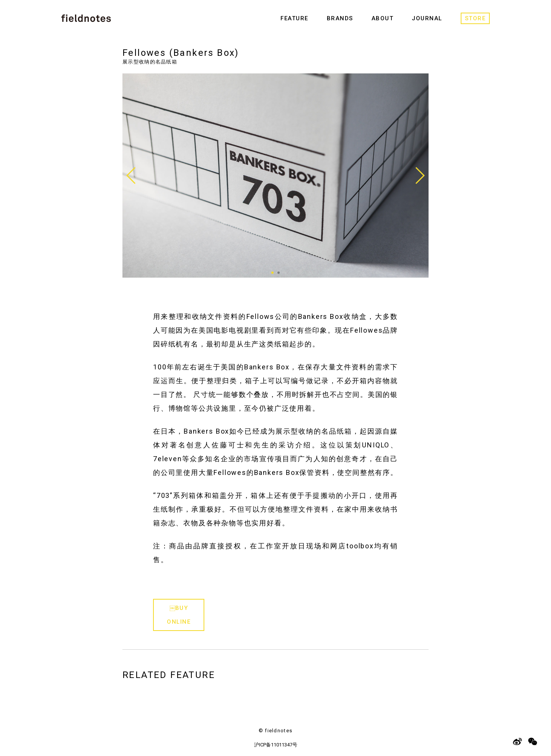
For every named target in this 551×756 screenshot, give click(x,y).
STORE (475, 18)
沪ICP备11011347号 (276, 745)
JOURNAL (427, 18)
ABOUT (383, 18)
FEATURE (294, 18)
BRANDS (340, 18)
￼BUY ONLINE (179, 615)
